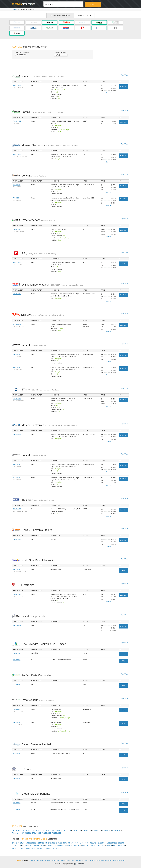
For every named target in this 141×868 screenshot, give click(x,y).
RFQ (123, 264)
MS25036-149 (62, 846)
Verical (34, 176)
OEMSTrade (23, 860)
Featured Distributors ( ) (60, 15)
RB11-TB (93, 843)
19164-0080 (84, 843)
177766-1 (21, 848)
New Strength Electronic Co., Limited (44, 644)
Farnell (42, 112)
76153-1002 (17, 86)
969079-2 (77, 846)
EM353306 (102, 843)
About (42, 860)
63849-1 (40, 848)
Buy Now (123, 86)
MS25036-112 (50, 846)
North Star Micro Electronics (39, 560)
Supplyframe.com (80, 864)
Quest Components (34, 616)
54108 (70, 846)
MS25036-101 (27, 846)
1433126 (85, 846)
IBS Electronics (26, 585)
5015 (77, 843)
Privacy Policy (64, 860)
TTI (40, 390)
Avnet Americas (39, 220)
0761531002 (17, 324)
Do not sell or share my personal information (97, 860)
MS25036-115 (31, 848)
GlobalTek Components (36, 794)
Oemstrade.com (24, 4)
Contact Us (35, 860)
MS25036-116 (39, 846)
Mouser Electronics (50, 145)
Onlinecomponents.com (53, 285)
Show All (109, 93)
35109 (14, 848)
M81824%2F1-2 (119, 846)
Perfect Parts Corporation (37, 675)
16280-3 (121, 843)
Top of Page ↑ (125, 75)
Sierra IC (27, 769)
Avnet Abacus (38, 700)
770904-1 (93, 846)
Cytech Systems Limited (37, 744)
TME (38, 500)
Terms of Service (76, 860)
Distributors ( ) (84, 15)
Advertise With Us (119, 860)
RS (39, 253)
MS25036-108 (112, 843)
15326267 (48, 848)
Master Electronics (49, 425)
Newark (43, 76)
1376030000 (16, 846)
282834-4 (101, 846)
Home (15, 10)
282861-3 (15, 843)
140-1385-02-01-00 (55, 843)
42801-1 (109, 846)
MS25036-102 (31, 843)
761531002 (17, 185)
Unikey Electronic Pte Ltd (37, 530)
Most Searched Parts (52, 860)
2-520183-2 (57, 848)
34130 (22, 843)
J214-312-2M (42, 843)
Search (93, 4)
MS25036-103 (68, 843)
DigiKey (43, 315)
